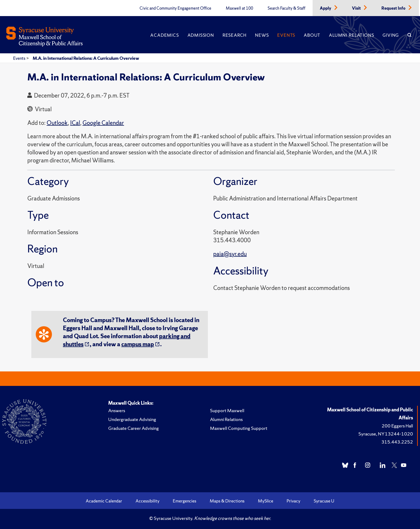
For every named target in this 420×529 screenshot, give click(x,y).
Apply (326, 8)
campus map (138, 344)
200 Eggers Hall (397, 426)
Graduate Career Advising (134, 428)
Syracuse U (324, 501)
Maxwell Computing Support (239, 428)
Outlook (57, 123)
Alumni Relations (351, 35)
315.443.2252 (397, 442)
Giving (391, 35)
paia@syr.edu (230, 254)
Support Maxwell (227, 410)
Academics (164, 35)
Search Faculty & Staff (286, 8)
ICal (75, 123)
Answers (117, 410)
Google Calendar (103, 123)
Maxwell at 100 (239, 8)
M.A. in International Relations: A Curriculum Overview (86, 58)
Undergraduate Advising (132, 419)
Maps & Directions (227, 501)
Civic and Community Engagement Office (175, 8)
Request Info (394, 8)
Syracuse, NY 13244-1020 (386, 434)
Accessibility (147, 501)
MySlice (266, 501)
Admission (201, 35)
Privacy (293, 501)
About (312, 35)
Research (235, 35)
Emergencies (185, 501)
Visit (357, 8)
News (262, 35)
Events (286, 35)
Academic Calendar (104, 501)
